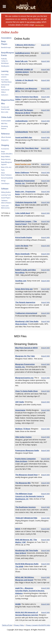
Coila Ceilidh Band (23, 213)
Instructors (5, 95)
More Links (5, 112)
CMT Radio (20, 402)
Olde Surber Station (23, 437)
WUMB (18, 604)
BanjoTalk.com (21, 61)
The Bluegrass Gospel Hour (26, 475)
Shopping (5, 145)
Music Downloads (22, 254)
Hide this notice (39, 25)
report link (45, 45)
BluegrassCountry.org (24, 378)
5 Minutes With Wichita (25, 45)
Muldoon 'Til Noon (23, 429)
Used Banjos (5, 183)
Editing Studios (6, 192)
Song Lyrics (5, 140)
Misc (3, 104)
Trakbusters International (26, 313)
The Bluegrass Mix (23, 483)
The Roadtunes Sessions (25, 507)
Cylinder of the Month (24, 80)
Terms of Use (7, 625)
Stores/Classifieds (7, 178)
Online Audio (6, 117)
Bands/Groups (6, 47)
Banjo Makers (6, 157)
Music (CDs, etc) (6, 167)
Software (5, 189)
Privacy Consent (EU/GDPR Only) (38, 625)
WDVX (18, 529)
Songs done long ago (24, 289)
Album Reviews (6, 137)
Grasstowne (20, 410)
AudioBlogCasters (23, 53)
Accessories (5, 149)
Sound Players (6, 198)
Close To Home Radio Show (26, 391)
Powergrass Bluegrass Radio (27, 450)
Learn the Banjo (22, 246)
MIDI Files (4, 124)
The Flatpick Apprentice (25, 302)
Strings (3, 181)
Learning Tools (6, 195)
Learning (5, 71)
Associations (6, 38)
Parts (3, 170)
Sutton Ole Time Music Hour (27, 148)
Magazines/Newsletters (11, 100)
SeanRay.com (21, 281)
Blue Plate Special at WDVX (26, 348)
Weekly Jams (5, 66)
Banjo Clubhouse (22, 172)
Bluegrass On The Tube (25, 356)
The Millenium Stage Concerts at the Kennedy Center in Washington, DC (30, 496)
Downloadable (6, 121)
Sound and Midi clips (24, 137)
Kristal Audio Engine (24, 237)
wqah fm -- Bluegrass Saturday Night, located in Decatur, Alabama (30, 591)
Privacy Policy (19, 625)
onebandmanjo (21, 121)
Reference (5, 134)
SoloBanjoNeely (22, 132)
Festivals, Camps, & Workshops (5, 61)
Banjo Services (6, 159)
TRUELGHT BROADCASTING (26, 518)
